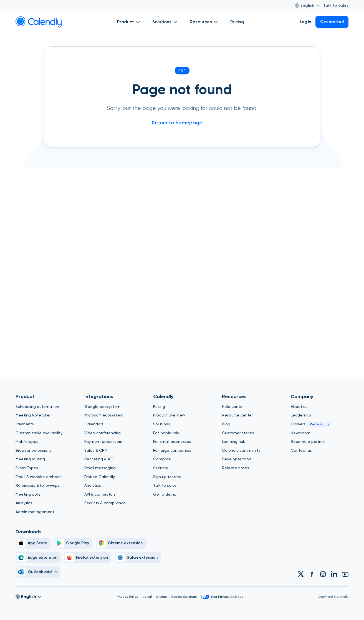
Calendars (94, 424)
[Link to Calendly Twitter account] (301, 574)
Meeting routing (30, 459)
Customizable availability (39, 433)
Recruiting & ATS (99, 459)
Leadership (301, 415)
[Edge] (38, 558)
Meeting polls (28, 494)
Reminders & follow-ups (38, 485)
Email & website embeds (39, 477)
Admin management (35, 512)
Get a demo (165, 494)
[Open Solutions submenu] (175, 22)
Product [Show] (129, 22)
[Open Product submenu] (138, 22)
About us (299, 406)
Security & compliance (105, 503)
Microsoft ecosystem (104, 415)
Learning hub (234, 441)
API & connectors (100, 494)
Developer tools (237, 459)
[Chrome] (121, 543)
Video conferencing (103, 433)
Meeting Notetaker (33, 415)
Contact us (301, 450)
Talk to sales (336, 5)
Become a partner (308, 441)
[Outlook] (38, 572)
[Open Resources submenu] (216, 22)
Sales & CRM (96, 450)
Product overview (169, 415)
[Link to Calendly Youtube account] (345, 574)
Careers (298, 424)
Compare (162, 459)
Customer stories (238, 433)
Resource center (237, 415)
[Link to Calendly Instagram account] (323, 574)
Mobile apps (27, 441)
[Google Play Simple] (73, 543)
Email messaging (100, 468)
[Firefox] (88, 558)
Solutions (162, 424)
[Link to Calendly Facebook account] (312, 574)
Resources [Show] (204, 22)
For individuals (166, 433)
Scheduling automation (37, 406)
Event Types (27, 468)
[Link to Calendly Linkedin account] (334, 574)
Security (160, 468)
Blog (226, 424)
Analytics (24, 503)
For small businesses (172, 441)
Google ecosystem (102, 406)
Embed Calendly (100, 477)
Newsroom (301, 433)
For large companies (172, 450)
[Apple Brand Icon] (33, 543)
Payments (25, 424)
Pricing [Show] (237, 22)
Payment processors (103, 441)
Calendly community (241, 450)
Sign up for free (167, 477)
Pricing (159, 406)
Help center (233, 406)
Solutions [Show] (165, 22)
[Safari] (138, 558)
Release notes (236, 468)
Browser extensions (34, 450)
